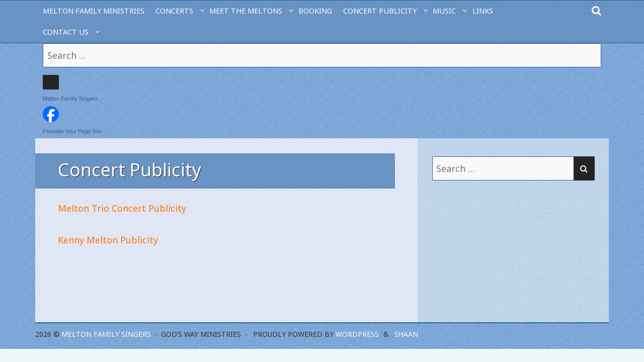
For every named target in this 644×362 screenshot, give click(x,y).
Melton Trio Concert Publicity (122, 208)
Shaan (406, 334)
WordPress (357, 334)
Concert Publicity (380, 11)
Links (483, 11)
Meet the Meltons (246, 11)
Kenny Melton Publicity (108, 240)
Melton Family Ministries (94, 11)
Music (444, 11)
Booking (315, 11)
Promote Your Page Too (72, 131)
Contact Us (66, 32)
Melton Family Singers (70, 99)
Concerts (174, 11)
